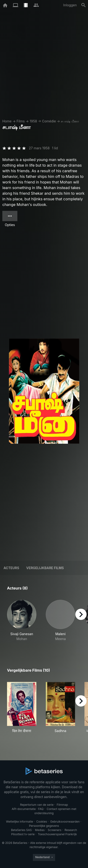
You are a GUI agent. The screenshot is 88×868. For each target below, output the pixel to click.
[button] (22, 623)
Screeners (55, 830)
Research (71, 830)
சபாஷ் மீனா (70, 121)
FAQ (41, 809)
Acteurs (11, 568)
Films (21, 121)
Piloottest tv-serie (23, 834)
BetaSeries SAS (21, 830)
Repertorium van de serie (37, 805)
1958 (33, 121)
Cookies (42, 822)
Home (7, 121)
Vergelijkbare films (45, 568)
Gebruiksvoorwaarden (65, 822)
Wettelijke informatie (19, 822)
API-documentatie (24, 809)
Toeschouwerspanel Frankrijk (57, 834)
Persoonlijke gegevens (44, 826)
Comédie (49, 121)
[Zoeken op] (84, 5)
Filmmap (62, 805)
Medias (40, 830)
